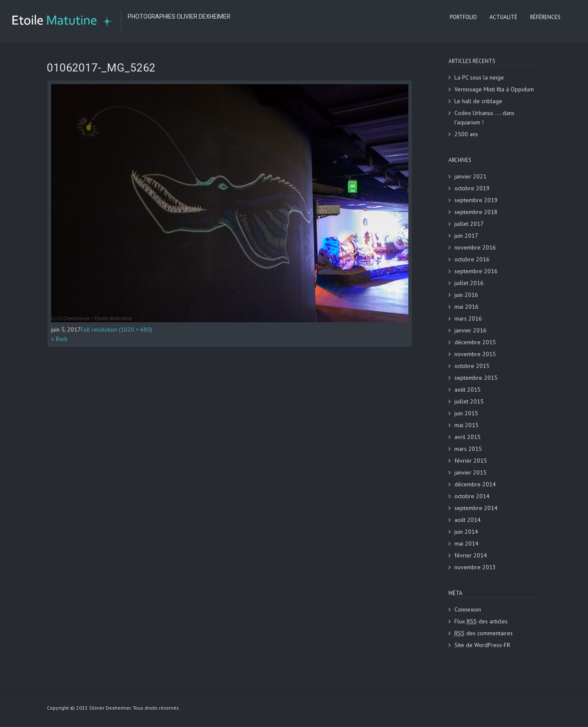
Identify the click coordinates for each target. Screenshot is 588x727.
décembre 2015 (475, 342)
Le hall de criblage (478, 101)
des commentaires (484, 633)
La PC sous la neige (479, 77)
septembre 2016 (476, 271)
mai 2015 (466, 425)
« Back (59, 339)
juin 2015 (466, 413)
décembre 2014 (475, 484)
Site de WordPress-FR (482, 645)
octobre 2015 (472, 366)
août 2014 (468, 520)
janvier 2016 (470, 330)
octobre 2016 (472, 259)
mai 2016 (466, 307)
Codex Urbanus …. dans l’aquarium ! (484, 118)
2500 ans (466, 134)
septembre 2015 (476, 378)
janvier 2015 (470, 472)
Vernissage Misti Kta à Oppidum (494, 89)
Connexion (468, 609)
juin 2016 (466, 295)
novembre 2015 (475, 354)
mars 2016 (468, 318)
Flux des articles (481, 621)
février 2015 (471, 461)
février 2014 (471, 555)
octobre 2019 (472, 188)
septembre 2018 (476, 212)
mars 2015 (468, 449)
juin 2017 (466, 236)
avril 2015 (468, 437)
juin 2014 (466, 532)
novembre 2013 (475, 567)
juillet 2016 (469, 283)
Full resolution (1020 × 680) (116, 329)
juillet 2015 (469, 401)
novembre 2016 (475, 247)
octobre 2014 (472, 496)
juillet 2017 (469, 224)
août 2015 (468, 390)
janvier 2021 (470, 176)
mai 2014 (466, 543)
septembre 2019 (476, 200)
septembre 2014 (476, 508)
